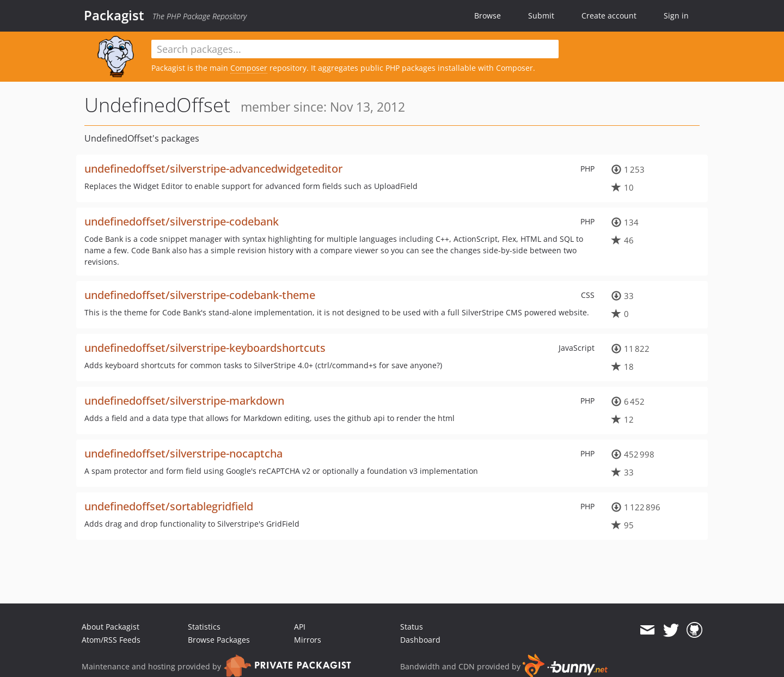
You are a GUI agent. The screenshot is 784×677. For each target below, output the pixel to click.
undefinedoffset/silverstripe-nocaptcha (183, 453)
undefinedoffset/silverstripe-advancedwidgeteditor (213, 169)
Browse (488, 16)
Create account (609, 16)
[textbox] (355, 49)
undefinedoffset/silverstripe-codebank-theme (200, 295)
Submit (541, 16)
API (300, 627)
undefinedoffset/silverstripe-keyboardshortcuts (205, 348)
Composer (249, 68)
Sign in (676, 16)
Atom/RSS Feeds (111, 640)
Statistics (204, 627)
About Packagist (111, 627)
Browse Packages (219, 640)
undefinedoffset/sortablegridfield (169, 506)
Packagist (114, 15)
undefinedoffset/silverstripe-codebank (182, 221)
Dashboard (420, 640)
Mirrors (308, 640)
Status (412, 627)
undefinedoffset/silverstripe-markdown (184, 401)
